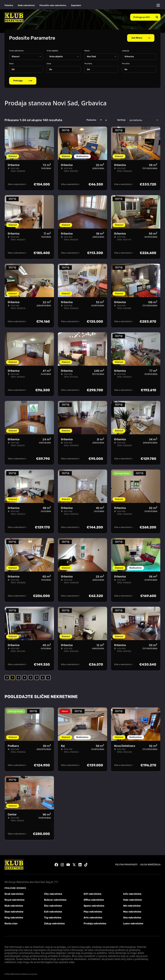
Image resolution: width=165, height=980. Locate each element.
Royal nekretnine (14, 900)
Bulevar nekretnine (55, 900)
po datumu (136, 120)
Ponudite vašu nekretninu (53, 5)
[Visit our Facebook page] (56, 865)
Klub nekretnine (14, 906)
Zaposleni (76, 5)
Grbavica (129, 57)
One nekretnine (132, 918)
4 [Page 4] (31, 678)
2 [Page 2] (19, 678)
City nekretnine (53, 894)
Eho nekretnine (53, 906)
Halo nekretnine (132, 900)
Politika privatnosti (126, 865)
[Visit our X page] (74, 865)
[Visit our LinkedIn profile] (80, 865)
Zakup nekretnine (54, 923)
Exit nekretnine (53, 912)
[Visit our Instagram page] (62, 865)
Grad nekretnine (14, 894)
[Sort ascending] (101, 120)
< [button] (7, 678)
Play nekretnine (93, 912)
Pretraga (23, 81)
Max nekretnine (132, 912)
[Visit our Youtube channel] (68, 865)
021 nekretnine (92, 894)
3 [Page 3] (25, 678)
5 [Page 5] (37, 678)
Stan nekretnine (14, 912)
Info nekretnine (132, 894)
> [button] (48, 678)
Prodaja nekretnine (95, 923)
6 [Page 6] (43, 678)
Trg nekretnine (53, 918)
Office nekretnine (94, 900)
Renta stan (11, 923)
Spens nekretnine (94, 906)
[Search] (157, 17)
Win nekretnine (132, 906)
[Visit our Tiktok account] (86, 865)
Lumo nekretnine (133, 923)
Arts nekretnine (93, 918)
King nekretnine (14, 918)
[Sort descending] (106, 120)
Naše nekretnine (26, 5)
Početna (9, 5)
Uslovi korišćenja (150, 865)
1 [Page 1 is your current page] (12, 678)
